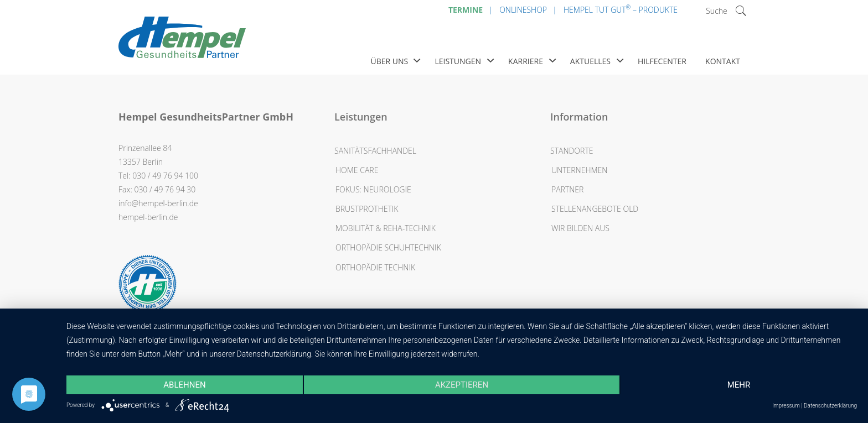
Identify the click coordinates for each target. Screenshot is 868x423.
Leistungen (458, 61)
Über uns (389, 61)
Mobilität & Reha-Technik (386, 228)
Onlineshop (523, 10)
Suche (717, 11)
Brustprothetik (367, 209)
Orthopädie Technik (375, 267)
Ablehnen (184, 385)
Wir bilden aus (580, 228)
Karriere (526, 61)
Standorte (572, 151)
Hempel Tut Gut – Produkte (621, 9)
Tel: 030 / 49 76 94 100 (158, 176)
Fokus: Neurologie (373, 189)
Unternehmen (579, 170)
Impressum (786, 406)
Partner (567, 189)
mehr (739, 385)
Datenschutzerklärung (830, 406)
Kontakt (723, 61)
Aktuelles (590, 61)
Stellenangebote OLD (595, 209)
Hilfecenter (662, 61)
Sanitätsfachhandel (375, 151)
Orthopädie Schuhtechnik (388, 247)
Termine (466, 10)
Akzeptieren (462, 385)
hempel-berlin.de (148, 217)
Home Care (357, 170)
